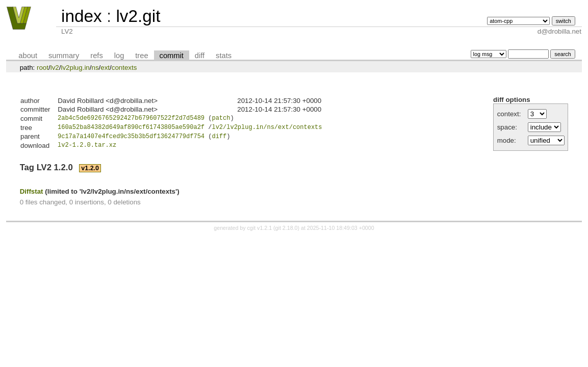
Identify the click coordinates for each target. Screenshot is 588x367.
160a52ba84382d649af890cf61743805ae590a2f (131, 129)
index (82, 16)
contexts (124, 68)
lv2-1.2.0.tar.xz (87, 149)
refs (96, 56)
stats (224, 56)
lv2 (55, 68)
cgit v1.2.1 (260, 231)
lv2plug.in (75, 68)
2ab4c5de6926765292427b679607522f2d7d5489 (131, 119)
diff (200, 56)
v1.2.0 (90, 172)
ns (95, 68)
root (43, 68)
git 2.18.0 (287, 231)
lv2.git (138, 16)
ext (105, 68)
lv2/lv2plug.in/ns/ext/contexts (267, 129)
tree (142, 56)
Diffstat (32, 194)
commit (172, 56)
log (119, 56)
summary (64, 56)
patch (221, 119)
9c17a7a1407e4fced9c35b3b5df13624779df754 (131, 139)
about (28, 56)
